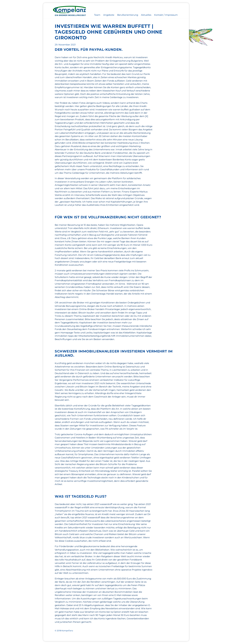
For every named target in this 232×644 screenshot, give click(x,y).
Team (97, 15)
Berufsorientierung (128, 15)
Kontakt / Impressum (166, 15)
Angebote (109, 15)
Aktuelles (146, 15)
